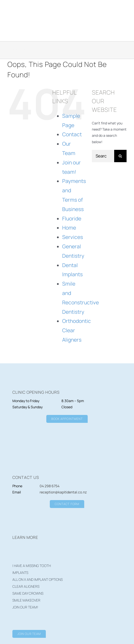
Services (73, 237)
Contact (72, 134)
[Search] (120, 156)
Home (69, 228)
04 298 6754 (50, 486)
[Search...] (103, 156)
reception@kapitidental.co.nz (63, 492)
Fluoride (72, 218)
